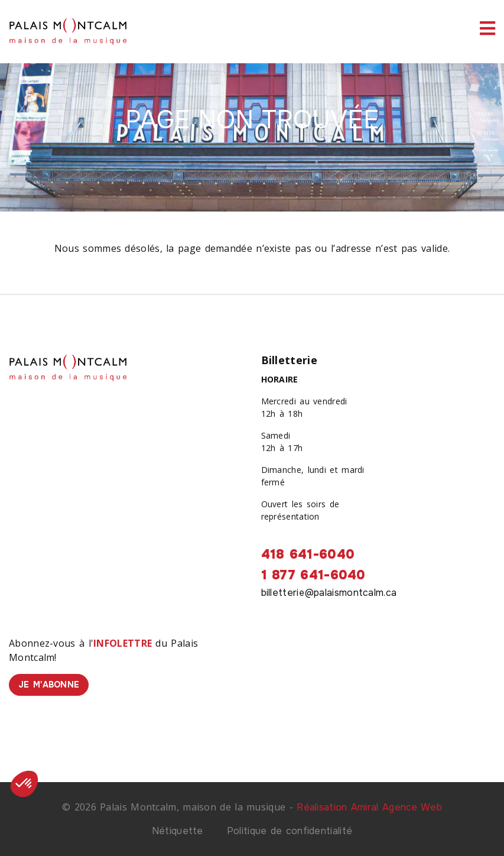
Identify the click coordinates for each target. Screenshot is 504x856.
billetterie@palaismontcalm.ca (329, 593)
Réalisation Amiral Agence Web (369, 807)
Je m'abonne (49, 685)
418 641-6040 (308, 555)
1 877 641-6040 (313, 575)
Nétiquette (178, 831)
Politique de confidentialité (290, 831)
